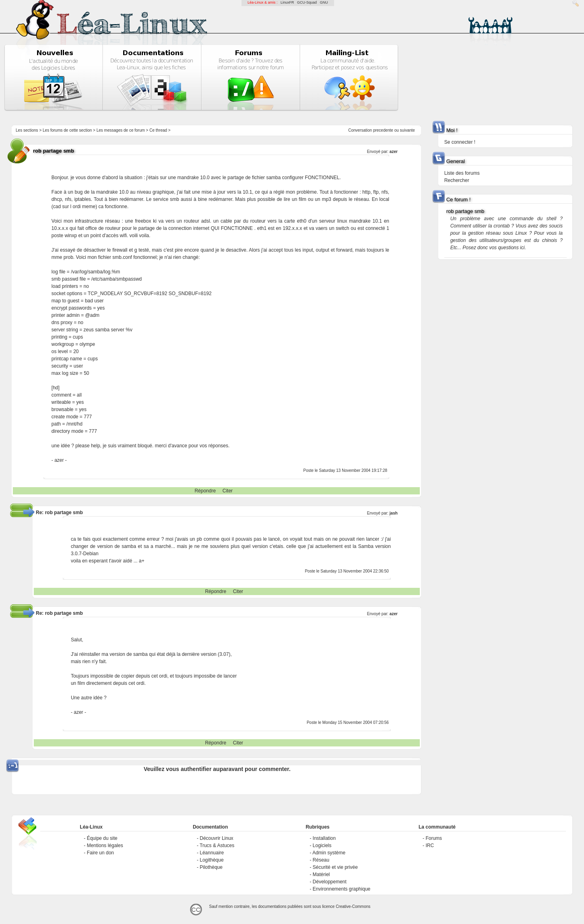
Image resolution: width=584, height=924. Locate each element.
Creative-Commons (353, 906)
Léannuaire (212, 853)
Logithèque (212, 860)
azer (394, 152)
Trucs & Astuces (217, 845)
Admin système (329, 853)
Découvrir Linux (216, 838)
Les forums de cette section (67, 130)
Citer (228, 491)
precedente (383, 130)
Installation (324, 838)
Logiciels (322, 845)
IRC (430, 845)
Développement (330, 882)
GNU (324, 2)
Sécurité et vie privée (335, 867)
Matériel (321, 874)
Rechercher (457, 180)
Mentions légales (105, 845)
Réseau (321, 860)
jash (394, 513)
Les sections (27, 130)
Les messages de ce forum (121, 130)
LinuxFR (287, 2)
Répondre (205, 491)
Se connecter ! (460, 142)
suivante (408, 130)
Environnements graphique (342, 889)
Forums (434, 838)
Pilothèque (211, 867)
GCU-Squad (307, 2)
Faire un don (100, 853)
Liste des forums (462, 173)
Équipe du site (102, 838)
